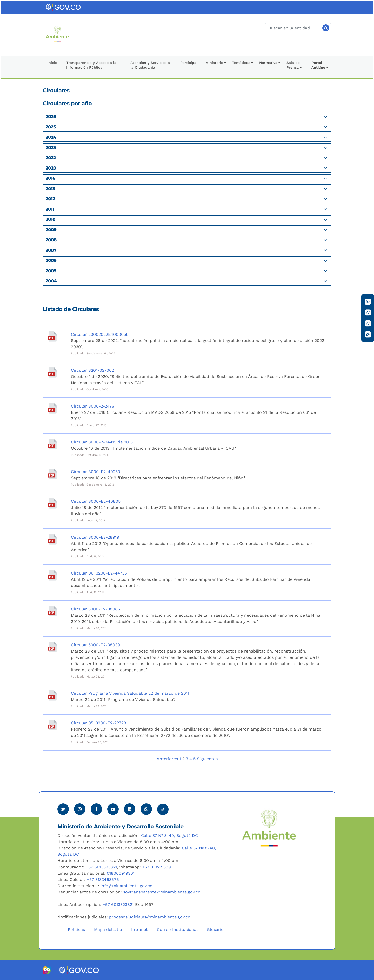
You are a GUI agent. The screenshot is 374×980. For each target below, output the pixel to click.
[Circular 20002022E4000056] (52, 337)
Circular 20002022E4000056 (100, 334)
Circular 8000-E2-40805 (96, 501)
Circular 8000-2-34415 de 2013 (102, 442)
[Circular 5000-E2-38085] (52, 611)
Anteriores (167, 759)
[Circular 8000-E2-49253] (52, 474)
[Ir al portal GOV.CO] (64, 7)
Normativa (268, 63)
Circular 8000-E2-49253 (95, 472)
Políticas (76, 929)
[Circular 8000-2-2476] (52, 408)
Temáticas (241, 63)
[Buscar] (298, 28)
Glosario (215, 929)
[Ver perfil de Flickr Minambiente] (130, 809)
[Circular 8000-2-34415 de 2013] (52, 444)
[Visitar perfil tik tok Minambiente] (163, 808)
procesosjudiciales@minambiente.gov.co (150, 917)
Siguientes (207, 759)
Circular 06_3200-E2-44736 (99, 573)
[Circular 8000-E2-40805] (52, 504)
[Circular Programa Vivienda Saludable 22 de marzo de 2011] (52, 695)
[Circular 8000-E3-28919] (52, 539)
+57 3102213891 (157, 867)
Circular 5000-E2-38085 (95, 609)
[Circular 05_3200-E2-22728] (52, 725)
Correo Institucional (177, 929)
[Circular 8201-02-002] (52, 372)
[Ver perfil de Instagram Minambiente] (80, 809)
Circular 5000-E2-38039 (95, 645)
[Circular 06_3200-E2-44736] (52, 575)
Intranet (139, 929)
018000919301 (121, 873)
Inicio (52, 63)
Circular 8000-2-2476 (93, 406)
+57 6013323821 (101, 867)
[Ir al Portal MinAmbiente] (57, 33)
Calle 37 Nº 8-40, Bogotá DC (169, 836)
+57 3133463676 (103, 879)
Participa (188, 63)
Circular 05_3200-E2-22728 (99, 723)
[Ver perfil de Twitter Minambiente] (63, 809)
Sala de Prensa (293, 65)
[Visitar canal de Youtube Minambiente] (113, 809)
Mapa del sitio (108, 929)
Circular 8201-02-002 (92, 370)
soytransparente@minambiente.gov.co (162, 892)
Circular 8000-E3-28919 (95, 537)
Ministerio (214, 63)
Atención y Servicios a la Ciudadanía (150, 65)
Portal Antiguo (318, 65)
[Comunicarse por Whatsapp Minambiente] (146, 809)
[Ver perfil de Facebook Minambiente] (96, 809)
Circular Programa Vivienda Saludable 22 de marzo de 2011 (130, 693)
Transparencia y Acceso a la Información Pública (91, 65)
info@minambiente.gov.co (126, 886)
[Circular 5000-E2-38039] (52, 647)
